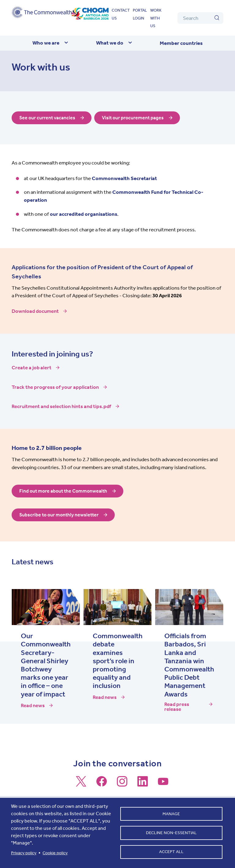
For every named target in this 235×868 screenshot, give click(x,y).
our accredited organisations (84, 214)
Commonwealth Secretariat (124, 178)
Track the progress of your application (55, 387)
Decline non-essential (171, 833)
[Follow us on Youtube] (163, 784)
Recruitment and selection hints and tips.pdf (61, 406)
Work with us (156, 18)
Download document (35, 311)
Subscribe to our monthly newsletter (61, 515)
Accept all (171, 853)
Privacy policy (24, 853)
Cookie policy (55, 853)
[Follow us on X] (81, 784)
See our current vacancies (49, 118)
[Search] (200, 18)
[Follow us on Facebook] (102, 784)
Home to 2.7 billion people (47, 448)
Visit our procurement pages (137, 118)
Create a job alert (32, 367)
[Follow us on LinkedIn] (143, 784)
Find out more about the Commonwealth (65, 491)
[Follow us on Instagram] (122, 784)
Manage (171, 813)
